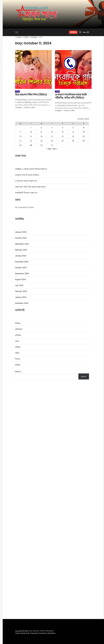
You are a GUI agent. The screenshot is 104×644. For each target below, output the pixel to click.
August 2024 (20, 279)
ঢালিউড (17, 91)
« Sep (49, 149)
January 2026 (21, 232)
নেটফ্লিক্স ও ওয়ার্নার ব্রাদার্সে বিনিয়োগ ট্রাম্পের (31, 169)
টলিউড (18, 323)
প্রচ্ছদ (17, 341)
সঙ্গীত (17, 353)
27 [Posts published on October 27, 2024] (84, 141)
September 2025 (22, 244)
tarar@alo (18, 107)
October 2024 (21, 268)
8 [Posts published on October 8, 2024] (31, 132)
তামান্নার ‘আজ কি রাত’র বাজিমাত (27, 175)
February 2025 (21, 250)
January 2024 (21, 297)
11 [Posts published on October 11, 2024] (63, 132)
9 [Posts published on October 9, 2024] (41, 132)
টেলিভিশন (19, 329)
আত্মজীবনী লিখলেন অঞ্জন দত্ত (26, 193)
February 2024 (21, 291)
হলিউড (18, 365)
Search (18, 372)
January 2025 (21, 256)
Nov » (55, 149)
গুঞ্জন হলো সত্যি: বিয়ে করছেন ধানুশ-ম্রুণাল (30, 187)
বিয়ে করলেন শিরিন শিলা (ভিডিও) (33, 95)
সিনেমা (18, 359)
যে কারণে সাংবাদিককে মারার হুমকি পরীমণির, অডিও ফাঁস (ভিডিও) (73, 96)
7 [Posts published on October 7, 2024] (20, 132)
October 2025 (21, 238)
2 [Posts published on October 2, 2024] (41, 128)
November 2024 (22, 262)
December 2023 (22, 303)
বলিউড (18, 347)
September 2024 (22, 273)
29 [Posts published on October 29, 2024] (31, 145)
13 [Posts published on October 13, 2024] (84, 132)
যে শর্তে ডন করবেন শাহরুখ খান (26, 181)
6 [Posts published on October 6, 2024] (84, 128)
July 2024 (19, 285)
